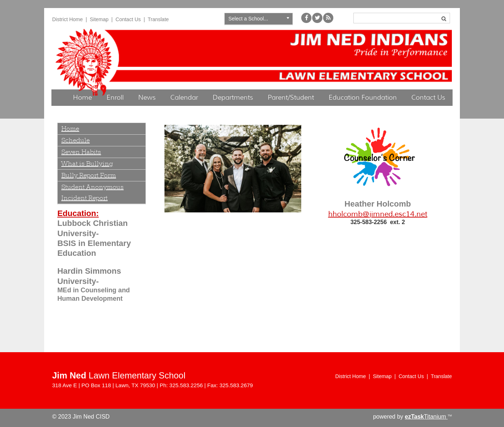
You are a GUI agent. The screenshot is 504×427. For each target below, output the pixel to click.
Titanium (426, 417)
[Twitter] (317, 21)
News (147, 97)
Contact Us (128, 19)
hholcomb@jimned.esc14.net (378, 214)
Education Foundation (363, 97)
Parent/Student (291, 97)
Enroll (115, 97)
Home (82, 97)
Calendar (184, 97)
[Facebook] (306, 21)
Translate (158, 19)
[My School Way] (328, 21)
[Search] (402, 18)
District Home (67, 19)
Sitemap (99, 19)
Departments (233, 97)
